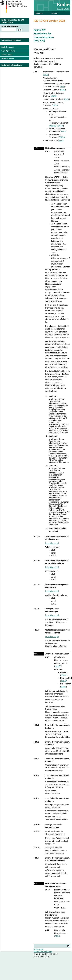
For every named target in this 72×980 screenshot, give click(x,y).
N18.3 (36, 759)
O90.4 (55, 105)
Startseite (39, 13)
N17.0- (37, 536)
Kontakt (54, 13)
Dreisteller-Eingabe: (10, 26)
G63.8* (64, 681)
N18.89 (37, 848)
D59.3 (54, 96)
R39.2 (63, 90)
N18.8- (37, 825)
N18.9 (36, 858)
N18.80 (37, 831)
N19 (36, 884)
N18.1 (36, 725)
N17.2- (37, 585)
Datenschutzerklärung (43, 952)
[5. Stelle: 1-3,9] (52, 543)
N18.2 (36, 742)
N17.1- (37, 561)
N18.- (36, 654)
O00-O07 (53, 126)
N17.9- (37, 630)
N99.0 (63, 131)
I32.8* (64, 687)
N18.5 (36, 798)
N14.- (63, 87)
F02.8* (64, 675)
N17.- (36, 148)
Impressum (39, 949)
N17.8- (37, 609)
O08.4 (61, 126)
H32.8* (58, 666)
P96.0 (46, 75)
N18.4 (36, 775)
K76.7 (67, 99)
